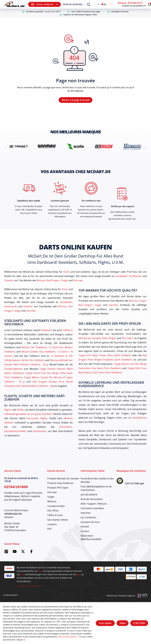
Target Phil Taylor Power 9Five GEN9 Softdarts (105, 355)
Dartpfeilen (121, 276)
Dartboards (135, 276)
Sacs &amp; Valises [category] (58, 520)
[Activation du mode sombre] (104, 4)
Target (64, 280)
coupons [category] (52, 524)
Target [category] (51, 497)
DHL (40, 571)
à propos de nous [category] (90, 522)
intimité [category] (85, 527)
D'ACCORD (139, 623)
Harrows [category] (52, 492)
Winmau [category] (52, 501)
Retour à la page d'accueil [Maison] (75, 100)
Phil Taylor (127, 338)
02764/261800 (16, 487)
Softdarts (68, 330)
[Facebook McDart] (31, 552)
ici (25, 640)
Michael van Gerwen (90, 338)
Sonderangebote (13, 369)
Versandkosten (36, 586)
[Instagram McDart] (6, 552)
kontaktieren (139, 418)
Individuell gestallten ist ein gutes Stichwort (28, 414)
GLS (22, 574)
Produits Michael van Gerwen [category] (63, 478)
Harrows (78, 280)
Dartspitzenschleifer (15, 431)
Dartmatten (66, 427)
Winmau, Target (138, 301)
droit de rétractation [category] (92, 499)
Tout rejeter (105, 623)
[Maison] (14, 4)
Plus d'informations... (69, 637)
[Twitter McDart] (23, 552)
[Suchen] (74, 4)
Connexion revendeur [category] (92, 508)
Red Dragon (53, 280)
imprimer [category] (86, 513)
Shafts (20, 410)
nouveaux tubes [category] (56, 506)
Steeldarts (47, 330)
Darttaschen (39, 431)
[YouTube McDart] (15, 552)
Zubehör (9, 280)
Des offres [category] (53, 511)
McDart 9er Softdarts (33, 360)
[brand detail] (19, 146)
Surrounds (32, 418)
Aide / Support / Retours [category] (94, 504)
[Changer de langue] (96, 4)
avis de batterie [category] (89, 495)
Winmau (41, 280)
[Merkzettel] (111, 4)
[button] (132, 4)
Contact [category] (85, 531)
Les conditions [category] (88, 517)
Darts (66, 272)
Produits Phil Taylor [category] (58, 488)
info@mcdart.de (13, 514)
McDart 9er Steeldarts (34, 347)
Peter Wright (109, 338)
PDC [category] (50, 529)
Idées (123, 623)
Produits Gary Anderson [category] (60, 483)
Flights (8, 410)
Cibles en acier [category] (55, 515)
